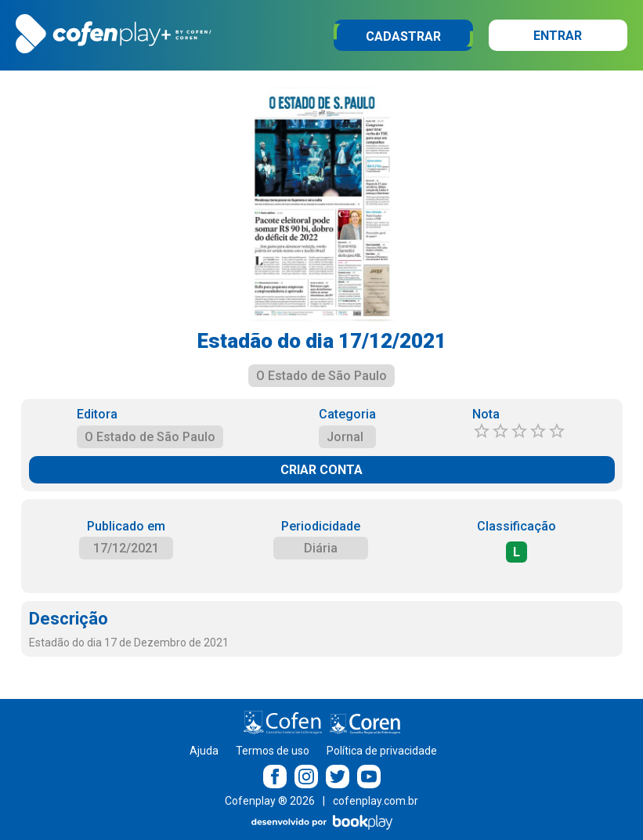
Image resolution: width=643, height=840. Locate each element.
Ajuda (204, 751)
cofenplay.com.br (376, 801)
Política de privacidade (382, 751)
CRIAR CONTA (321, 470)
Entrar (558, 36)
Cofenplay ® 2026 (270, 801)
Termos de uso (273, 751)
